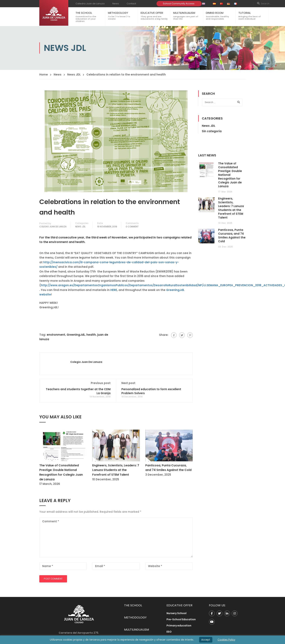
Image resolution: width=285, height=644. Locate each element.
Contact (131, 4)
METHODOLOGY (118, 13)
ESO (169, 632)
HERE (114, 290)
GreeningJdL (76, 335)
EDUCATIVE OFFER (152, 13)
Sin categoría (212, 131)
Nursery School (176, 613)
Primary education (179, 626)
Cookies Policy (226, 640)
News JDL (74, 75)
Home (44, 75)
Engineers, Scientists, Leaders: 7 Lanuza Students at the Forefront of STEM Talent (116, 470)
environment (56, 335)
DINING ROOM (215, 13)
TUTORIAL (245, 13)
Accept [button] (206, 640)
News (116, 4)
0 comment (132, 227)
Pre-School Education (181, 619)
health (91, 335)
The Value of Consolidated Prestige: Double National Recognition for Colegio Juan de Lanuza (230, 175)
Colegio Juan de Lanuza (53, 227)
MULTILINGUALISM (184, 13)
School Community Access (179, 4)
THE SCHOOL (84, 13)
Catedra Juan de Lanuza (90, 4)
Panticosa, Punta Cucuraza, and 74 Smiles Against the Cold (232, 236)
